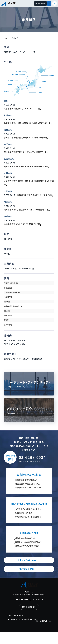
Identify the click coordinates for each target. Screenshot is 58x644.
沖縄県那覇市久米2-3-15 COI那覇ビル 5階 (24, 232)
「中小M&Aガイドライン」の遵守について (24, 631)
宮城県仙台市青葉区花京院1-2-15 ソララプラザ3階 (27, 142)
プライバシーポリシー (16, 627)
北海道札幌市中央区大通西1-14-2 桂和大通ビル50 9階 (29, 125)
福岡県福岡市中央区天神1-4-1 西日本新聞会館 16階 (28, 218)
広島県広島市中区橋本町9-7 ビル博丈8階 (23, 203)
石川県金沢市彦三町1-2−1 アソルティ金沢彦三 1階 (27, 156)
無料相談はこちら (29, 580)
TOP (6, 38)
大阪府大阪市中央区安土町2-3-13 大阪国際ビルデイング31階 (29, 187)
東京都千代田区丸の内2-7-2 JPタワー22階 (24, 109)
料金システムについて (29, 571)
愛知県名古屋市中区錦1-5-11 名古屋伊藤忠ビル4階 (28, 171)
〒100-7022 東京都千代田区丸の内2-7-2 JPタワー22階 (29, 605)
